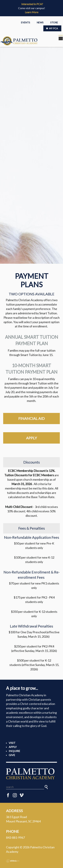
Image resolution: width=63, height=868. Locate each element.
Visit (12, 743)
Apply (13, 747)
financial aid (32, 418)
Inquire (14, 751)
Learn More (32, 12)
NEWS (40, 22)
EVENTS (26, 22)
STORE (54, 22)
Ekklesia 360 (13, 861)
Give (12, 755)
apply (32, 438)
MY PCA (52, 28)
